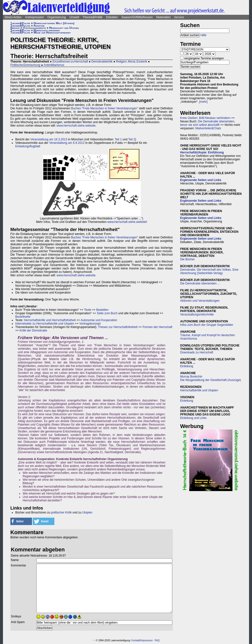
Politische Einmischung (25, 65)
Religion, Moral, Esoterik (132, 62)
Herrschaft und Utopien (64, 28)
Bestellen (102, 310)
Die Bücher (187, 259)
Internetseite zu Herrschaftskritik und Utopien (45, 324)
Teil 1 (118, 139)
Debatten (112, 17)
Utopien (87, 512)
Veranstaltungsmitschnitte (197, 314)
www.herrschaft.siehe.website (76, 126)
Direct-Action (13, 17)
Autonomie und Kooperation (99, 320)
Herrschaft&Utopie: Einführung (202, 152)
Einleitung (187, 366)
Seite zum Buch (107, 313)
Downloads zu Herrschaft (197, 352)
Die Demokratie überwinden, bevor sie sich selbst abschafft (208, 123)
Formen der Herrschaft (157, 327)
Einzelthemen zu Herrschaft (70, 62)
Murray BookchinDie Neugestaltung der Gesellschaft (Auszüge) (211, 378)
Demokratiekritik (102, 62)
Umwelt (74, 17)
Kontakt (136, 640)
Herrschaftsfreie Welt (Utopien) (54, 23)
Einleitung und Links (193, 418)
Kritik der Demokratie (33, 330)
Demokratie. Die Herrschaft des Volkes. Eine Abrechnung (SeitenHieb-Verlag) (209, 271)
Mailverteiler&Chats (208, 128)
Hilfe (204, 35)
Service (179, 17)
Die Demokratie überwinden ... (200, 283)
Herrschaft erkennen (47, 30)
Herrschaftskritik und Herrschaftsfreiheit (50, 320)
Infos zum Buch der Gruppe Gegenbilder (207, 325)
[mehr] (203, 102)
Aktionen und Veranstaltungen (200, 301)
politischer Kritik (61, 512)
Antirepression (35, 17)
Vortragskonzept (90, 324)
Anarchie (39, 26)
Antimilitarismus (54, 65)
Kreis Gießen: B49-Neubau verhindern (205, 118)
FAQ (157, 640)
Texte (88, 310)
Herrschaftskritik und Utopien (199, 390)
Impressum (147, 640)
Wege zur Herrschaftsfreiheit (52, 33)
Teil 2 (132, 139)
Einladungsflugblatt (28, 146)
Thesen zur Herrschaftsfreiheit (118, 327)
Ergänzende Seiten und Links (201, 180)
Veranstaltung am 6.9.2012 (67, 143)
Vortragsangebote (34, 28)
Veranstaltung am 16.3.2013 (49, 139)
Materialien (164, 17)
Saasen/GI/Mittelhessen (137, 17)
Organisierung (56, 17)
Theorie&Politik (93, 17)
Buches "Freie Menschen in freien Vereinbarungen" (105, 108)
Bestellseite (23, 317)
